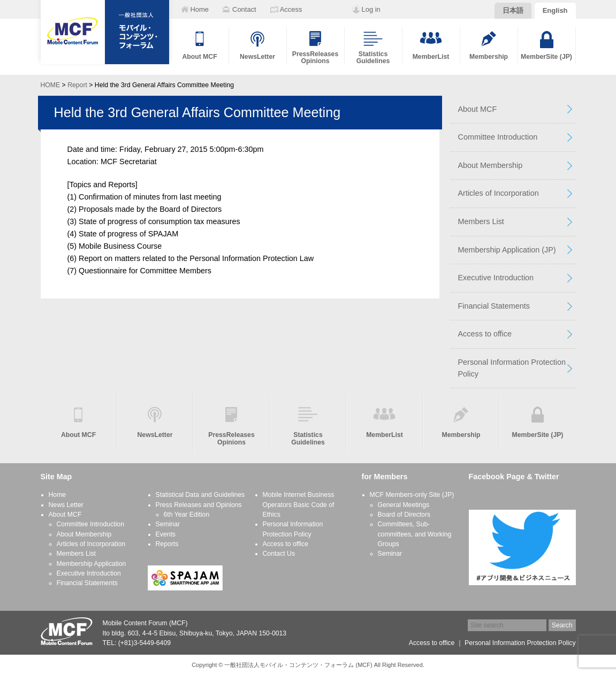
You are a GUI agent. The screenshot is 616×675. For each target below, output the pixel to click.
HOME (51, 85)
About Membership (490, 165)
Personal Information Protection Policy (512, 368)
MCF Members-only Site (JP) (412, 495)
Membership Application (92, 564)
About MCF (478, 109)
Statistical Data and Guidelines (200, 495)
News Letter (66, 505)
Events (166, 534)
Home (58, 495)
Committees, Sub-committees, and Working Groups (415, 534)
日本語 (513, 10)
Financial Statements (494, 306)
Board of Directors (404, 515)
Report (77, 85)
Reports (167, 544)
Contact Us (279, 554)
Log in (371, 9)
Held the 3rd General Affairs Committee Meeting (197, 112)
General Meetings (404, 505)
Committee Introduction (498, 137)
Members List (481, 221)
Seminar (168, 524)
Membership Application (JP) (507, 250)
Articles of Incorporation (499, 193)
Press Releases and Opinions (199, 505)
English (555, 10)
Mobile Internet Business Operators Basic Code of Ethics (299, 505)
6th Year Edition (187, 515)
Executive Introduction (496, 278)
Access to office (485, 334)
